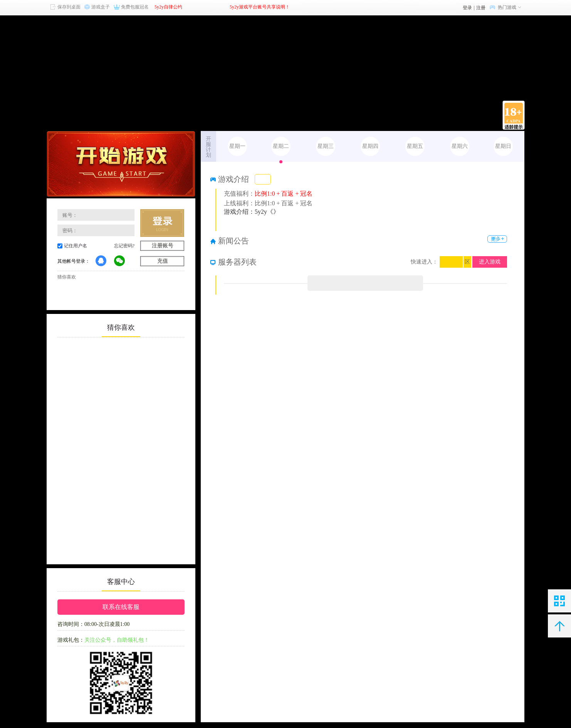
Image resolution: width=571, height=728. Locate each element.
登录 (467, 8)
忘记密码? (124, 246)
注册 (481, 8)
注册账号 (163, 246)
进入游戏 (490, 262)
